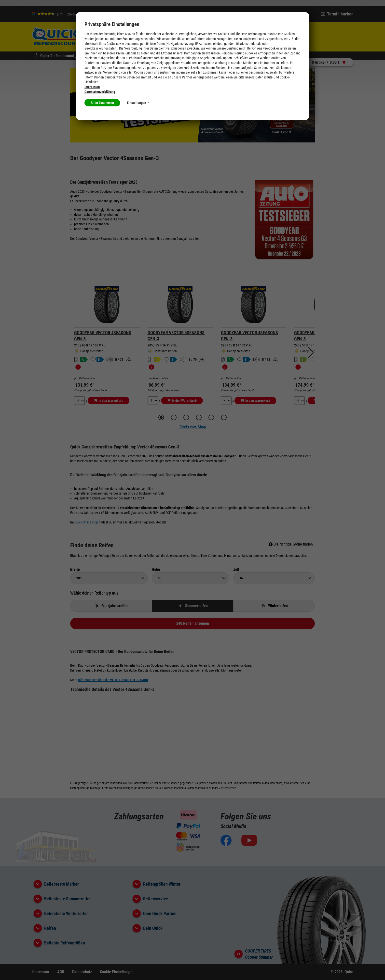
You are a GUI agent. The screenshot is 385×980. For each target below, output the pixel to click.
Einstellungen (138, 103)
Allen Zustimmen (102, 103)
